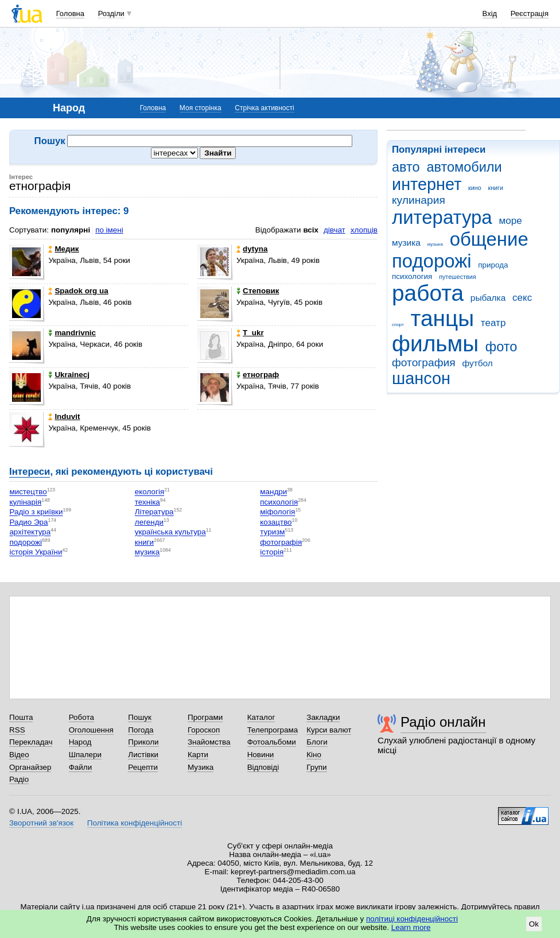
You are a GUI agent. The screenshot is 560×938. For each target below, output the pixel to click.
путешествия (457, 277)
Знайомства (209, 742)
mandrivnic (72, 333)
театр (493, 323)
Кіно (314, 755)
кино (475, 188)
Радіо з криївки (36, 512)
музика (406, 243)
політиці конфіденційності (412, 919)
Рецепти (143, 767)
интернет (427, 184)
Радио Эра (28, 522)
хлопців (364, 230)
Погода (141, 730)
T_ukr (250, 333)
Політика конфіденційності (135, 823)
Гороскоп (204, 730)
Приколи (143, 742)
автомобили (464, 167)
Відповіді (263, 767)
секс (522, 298)
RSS (17, 730)
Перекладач (31, 742)
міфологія (277, 512)
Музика (201, 767)
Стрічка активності (264, 108)
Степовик (258, 291)
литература (442, 217)
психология (412, 276)
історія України (36, 553)
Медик (63, 249)
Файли (81, 767)
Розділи (111, 13)
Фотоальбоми (272, 742)
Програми (205, 717)
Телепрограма (273, 730)
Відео (19, 755)
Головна (70, 13)
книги (495, 188)
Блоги (317, 742)
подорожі (432, 261)
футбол (477, 363)
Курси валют (329, 730)
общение (489, 239)
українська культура (170, 532)
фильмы (435, 344)
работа (428, 293)
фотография (424, 363)
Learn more (411, 927)
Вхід (490, 13)
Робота (81, 717)
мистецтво (28, 492)
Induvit (64, 416)
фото (501, 347)
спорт (398, 325)
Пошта (21, 717)
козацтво (276, 522)
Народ (80, 742)
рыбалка (488, 298)
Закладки (323, 717)
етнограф (258, 375)
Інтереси (30, 472)
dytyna (252, 249)
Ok (534, 924)
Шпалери (85, 755)
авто (406, 167)
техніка (147, 502)
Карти (198, 755)
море (510, 221)
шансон (421, 378)
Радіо (19, 779)
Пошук (140, 717)
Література (154, 512)
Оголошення (91, 730)
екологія (149, 492)
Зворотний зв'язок (41, 823)
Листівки (143, 755)
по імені (109, 230)
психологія (279, 502)
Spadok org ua (78, 291)
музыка (435, 244)
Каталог (261, 717)
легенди (149, 522)
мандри (273, 492)
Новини (261, 755)
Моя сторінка (201, 108)
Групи (316, 767)
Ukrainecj (69, 375)
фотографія (281, 542)
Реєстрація (530, 13)
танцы (443, 318)
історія (272, 553)
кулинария (419, 200)
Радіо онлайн (443, 722)
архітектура (30, 532)
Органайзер (30, 767)
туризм (272, 532)
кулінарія (25, 502)
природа (493, 265)
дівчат (335, 230)
